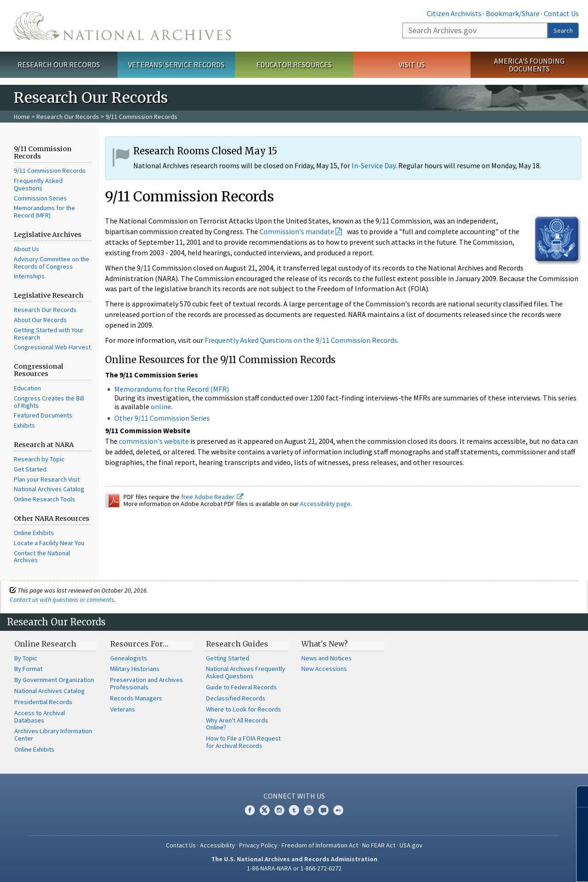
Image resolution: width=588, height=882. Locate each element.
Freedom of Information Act (320, 845)
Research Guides (237, 644)
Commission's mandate (297, 231)
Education (27, 388)
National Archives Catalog (49, 489)
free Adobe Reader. (212, 497)
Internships (29, 276)
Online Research (45, 644)
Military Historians (135, 669)
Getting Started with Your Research (49, 334)
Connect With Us (294, 796)
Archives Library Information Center (53, 735)
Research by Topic (39, 459)
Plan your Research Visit (47, 479)
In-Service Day (373, 165)
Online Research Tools (44, 499)
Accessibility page (325, 504)
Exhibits (24, 425)
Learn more (506, 865)
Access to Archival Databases (40, 717)
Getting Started (228, 658)
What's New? (325, 644)
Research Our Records (59, 65)
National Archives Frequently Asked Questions (246, 672)
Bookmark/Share (513, 13)
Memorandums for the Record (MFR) (44, 212)
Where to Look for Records (244, 709)
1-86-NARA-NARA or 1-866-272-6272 (294, 868)
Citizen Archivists (454, 13)
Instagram (279, 810)
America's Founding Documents (529, 65)
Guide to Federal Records (241, 687)
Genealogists (129, 658)
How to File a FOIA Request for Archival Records (243, 742)
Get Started (30, 469)
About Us (26, 249)
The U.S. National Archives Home (122, 26)
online (161, 406)
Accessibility (218, 845)
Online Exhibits (34, 533)
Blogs (323, 810)
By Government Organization (54, 680)
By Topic (26, 658)
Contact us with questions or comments (62, 600)
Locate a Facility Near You (49, 543)
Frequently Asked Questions (38, 184)
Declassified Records (236, 698)
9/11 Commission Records (50, 171)
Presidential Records (43, 702)
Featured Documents (43, 415)
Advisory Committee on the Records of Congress (52, 263)
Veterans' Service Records (176, 65)
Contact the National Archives (42, 557)
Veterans (123, 709)
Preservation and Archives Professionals (147, 683)
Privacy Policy (258, 845)
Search (563, 30)
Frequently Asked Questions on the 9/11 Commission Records (301, 340)
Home (22, 117)
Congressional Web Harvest (52, 347)
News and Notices (326, 658)
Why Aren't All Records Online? (237, 724)
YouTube (309, 810)
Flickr (338, 810)
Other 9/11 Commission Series (162, 418)
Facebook (250, 810)
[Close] (577, 797)
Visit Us (412, 65)
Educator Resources (294, 65)
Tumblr (294, 810)
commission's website (154, 441)
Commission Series (40, 198)
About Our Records (40, 320)
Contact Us (561, 13)
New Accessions (324, 669)
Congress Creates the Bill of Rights (49, 402)
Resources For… (139, 644)
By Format (28, 669)
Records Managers (136, 698)
